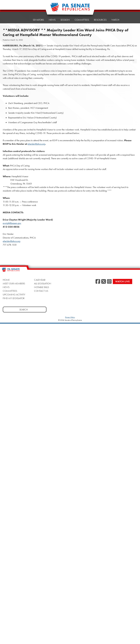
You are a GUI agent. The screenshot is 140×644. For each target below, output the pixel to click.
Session (65, 20)
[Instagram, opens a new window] (109, 282)
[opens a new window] (135, 56)
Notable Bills (41, 287)
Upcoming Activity (14, 295)
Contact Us (41, 291)
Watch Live (122, 281)
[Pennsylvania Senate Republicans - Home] (70, 9)
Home (24, 20)
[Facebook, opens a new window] (98, 282)
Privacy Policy (70, 317)
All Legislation (43, 283)
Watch (115, 19)
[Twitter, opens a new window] (104, 282)
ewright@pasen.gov (12, 223)
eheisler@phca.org (36, 144)
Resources (100, 20)
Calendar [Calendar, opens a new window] (40, 280)
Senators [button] (38, 20)
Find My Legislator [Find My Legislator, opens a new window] (14, 298)
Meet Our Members (14, 283)
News (52, 20)
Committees (82, 20)
